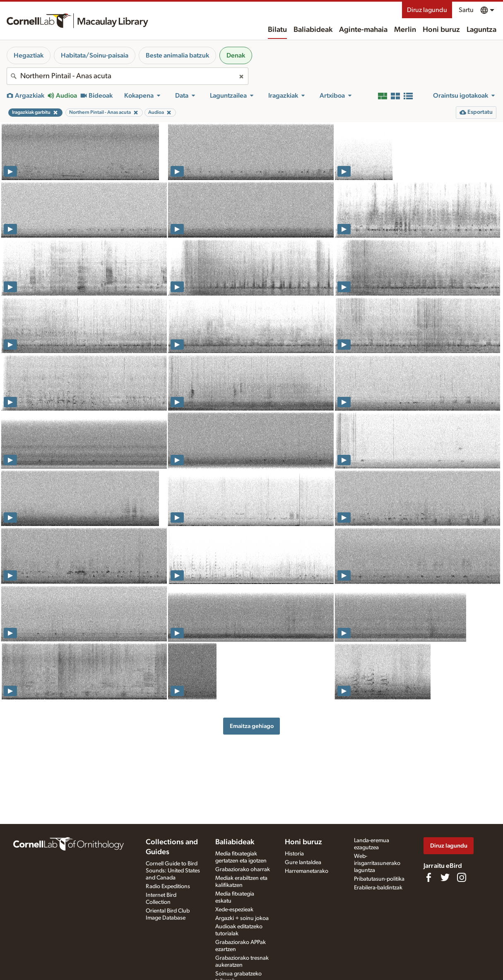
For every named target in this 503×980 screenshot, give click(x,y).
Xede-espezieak (234, 910)
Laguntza (481, 30)
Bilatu (277, 30)
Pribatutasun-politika (379, 879)
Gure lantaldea (303, 862)
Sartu (466, 10)
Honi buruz (441, 30)
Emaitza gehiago (252, 726)
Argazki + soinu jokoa (242, 918)
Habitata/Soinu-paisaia (95, 55)
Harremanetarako (307, 871)
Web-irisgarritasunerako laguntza (377, 863)
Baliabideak (313, 30)
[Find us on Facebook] (428, 877)
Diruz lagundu (427, 10)
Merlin (405, 30)
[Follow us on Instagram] (462, 877)
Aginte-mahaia (363, 30)
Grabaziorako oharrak (243, 870)
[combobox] (128, 76)
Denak (236, 55)
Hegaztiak (29, 55)
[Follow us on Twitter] (445, 877)
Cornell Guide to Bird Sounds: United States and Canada (173, 871)
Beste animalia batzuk (177, 55)
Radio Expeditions (168, 886)
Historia (294, 854)
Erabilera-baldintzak (378, 888)
